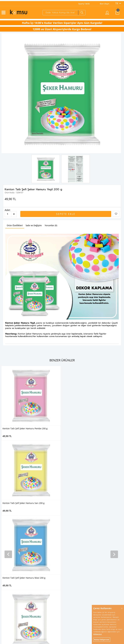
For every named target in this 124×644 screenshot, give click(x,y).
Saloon (67, 538)
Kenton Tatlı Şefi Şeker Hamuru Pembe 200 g (25, 427)
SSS (2, 602)
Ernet (66, 530)
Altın (66, 557)
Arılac (66, 545)
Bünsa (66, 553)
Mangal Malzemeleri (9, 557)
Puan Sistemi (6, 609)
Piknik (66, 560)
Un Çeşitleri (5, 545)
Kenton (67, 549)
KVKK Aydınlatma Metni (11, 583)
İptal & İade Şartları (8, 594)
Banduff (67, 564)
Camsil (67, 526)
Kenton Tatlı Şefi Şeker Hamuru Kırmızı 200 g (25, 502)
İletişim (3, 605)
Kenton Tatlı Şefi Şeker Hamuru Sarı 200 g (86, 427)
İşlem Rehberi (6, 598)
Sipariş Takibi (84, 3)
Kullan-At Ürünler (8, 553)
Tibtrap (67, 534)
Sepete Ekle (66, 213)
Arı (65, 541)
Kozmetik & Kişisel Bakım (11, 530)
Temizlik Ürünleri (7, 526)
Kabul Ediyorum (102, 640)
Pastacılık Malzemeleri (10, 541)
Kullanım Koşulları (8, 590)
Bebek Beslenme (7, 534)
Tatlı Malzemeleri (8, 538)
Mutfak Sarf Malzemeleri (11, 549)
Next (116, 92)
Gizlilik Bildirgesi (7, 586)
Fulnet (66, 568)
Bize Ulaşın (105, 3)
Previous (7, 92)
